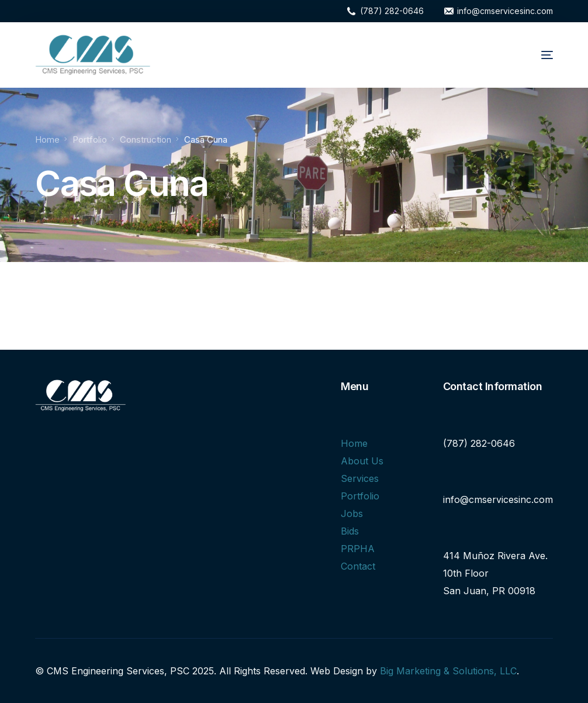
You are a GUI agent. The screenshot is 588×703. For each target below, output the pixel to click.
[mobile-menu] (532, 55)
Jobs (352, 514)
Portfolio (360, 496)
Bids (350, 531)
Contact (358, 566)
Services (360, 478)
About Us (362, 461)
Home (354, 443)
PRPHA (358, 549)
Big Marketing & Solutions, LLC (448, 671)
